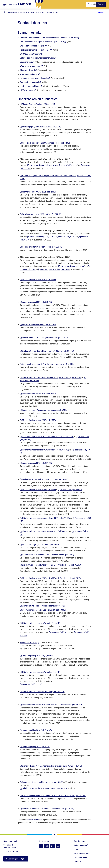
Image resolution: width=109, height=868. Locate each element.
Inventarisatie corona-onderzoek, (35, 78)
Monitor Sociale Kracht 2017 (38, 489)
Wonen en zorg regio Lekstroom (39, 545)
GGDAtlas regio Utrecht (31, 54)
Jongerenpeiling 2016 (37, 656)
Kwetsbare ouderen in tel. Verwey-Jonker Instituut (47, 809)
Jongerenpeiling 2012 (35, 746)
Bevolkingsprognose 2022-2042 (41, 214)
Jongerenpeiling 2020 (36, 302)
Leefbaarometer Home (31, 86)
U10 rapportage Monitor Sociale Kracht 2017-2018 (47, 436)
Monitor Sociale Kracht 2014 (38, 705)
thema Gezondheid (34, 820)
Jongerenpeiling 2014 (36, 730)
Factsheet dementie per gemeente (36, 50)
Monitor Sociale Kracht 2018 (38, 420)
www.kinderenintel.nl (30, 74)
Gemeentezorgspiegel (31, 82)
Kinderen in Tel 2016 (30, 642)
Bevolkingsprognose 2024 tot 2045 (41, 127)
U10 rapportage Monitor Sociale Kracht (43, 610)
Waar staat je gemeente (31, 66)
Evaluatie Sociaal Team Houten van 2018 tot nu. (47, 351)
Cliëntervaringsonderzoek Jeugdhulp (42, 691)
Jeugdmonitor (27, 62)
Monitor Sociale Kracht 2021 (38, 192)
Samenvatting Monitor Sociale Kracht (42, 606)
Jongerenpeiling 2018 (36, 463)
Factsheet (60, 632)
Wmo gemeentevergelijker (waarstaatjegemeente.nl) (44, 42)
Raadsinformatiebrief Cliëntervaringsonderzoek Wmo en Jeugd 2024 (50, 38)
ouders (68, 165)
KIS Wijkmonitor (28, 90)
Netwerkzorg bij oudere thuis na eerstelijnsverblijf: (47, 555)
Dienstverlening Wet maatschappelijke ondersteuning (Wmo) (52, 766)
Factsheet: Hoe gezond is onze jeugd (41, 782)
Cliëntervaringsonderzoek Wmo (40, 623)
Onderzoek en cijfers (37, 12)
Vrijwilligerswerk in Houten (38, 324)
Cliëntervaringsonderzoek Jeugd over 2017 (45, 518)
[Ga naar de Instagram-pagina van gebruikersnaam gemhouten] (47, 846)
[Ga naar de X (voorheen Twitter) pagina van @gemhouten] (58, 846)
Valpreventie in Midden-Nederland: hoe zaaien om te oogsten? (53, 795)
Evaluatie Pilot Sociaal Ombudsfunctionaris (44, 479)
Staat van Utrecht (29, 70)
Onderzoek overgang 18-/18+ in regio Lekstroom (47, 364)
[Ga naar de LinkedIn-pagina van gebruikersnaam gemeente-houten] (52, 846)
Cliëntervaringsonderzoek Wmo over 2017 (44, 531)
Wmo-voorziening (42, 165)
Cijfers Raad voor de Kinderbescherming (38, 58)
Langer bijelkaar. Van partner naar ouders (43, 410)
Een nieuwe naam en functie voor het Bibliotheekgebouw (51, 565)
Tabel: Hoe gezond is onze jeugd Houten (44, 788)
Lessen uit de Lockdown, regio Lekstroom (44, 338)
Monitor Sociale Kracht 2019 (38, 394)
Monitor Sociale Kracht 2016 (38, 578)
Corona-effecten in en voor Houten (41, 247)
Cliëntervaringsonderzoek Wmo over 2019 (44, 377)
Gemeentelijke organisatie (18, 12)
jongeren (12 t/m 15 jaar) (54, 269)
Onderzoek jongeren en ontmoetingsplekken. (45, 143)
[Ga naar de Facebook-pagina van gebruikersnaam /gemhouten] (41, 846)
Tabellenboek (70, 489)
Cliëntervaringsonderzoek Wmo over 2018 (44, 450)
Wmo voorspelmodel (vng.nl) (33, 46)
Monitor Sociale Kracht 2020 (38, 279)
